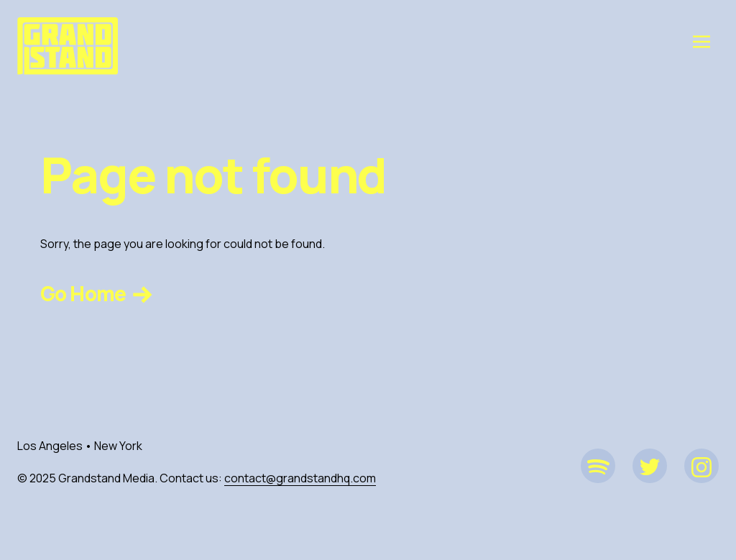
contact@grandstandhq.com (300, 478)
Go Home (98, 293)
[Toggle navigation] (701, 41)
